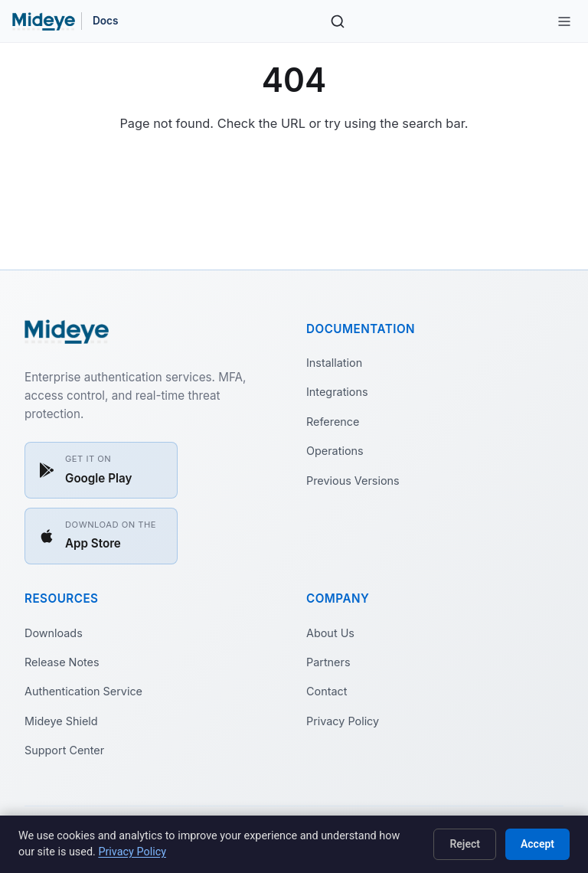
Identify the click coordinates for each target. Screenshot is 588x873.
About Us (330, 633)
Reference (333, 422)
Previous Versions (353, 481)
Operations (335, 451)
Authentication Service (83, 691)
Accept (537, 844)
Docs (105, 21)
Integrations (337, 392)
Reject (465, 844)
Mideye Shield (61, 721)
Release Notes (62, 662)
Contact (327, 691)
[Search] (338, 21)
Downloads (54, 633)
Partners (328, 662)
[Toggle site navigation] (564, 21)
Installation (334, 363)
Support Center (64, 750)
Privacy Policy (343, 721)
